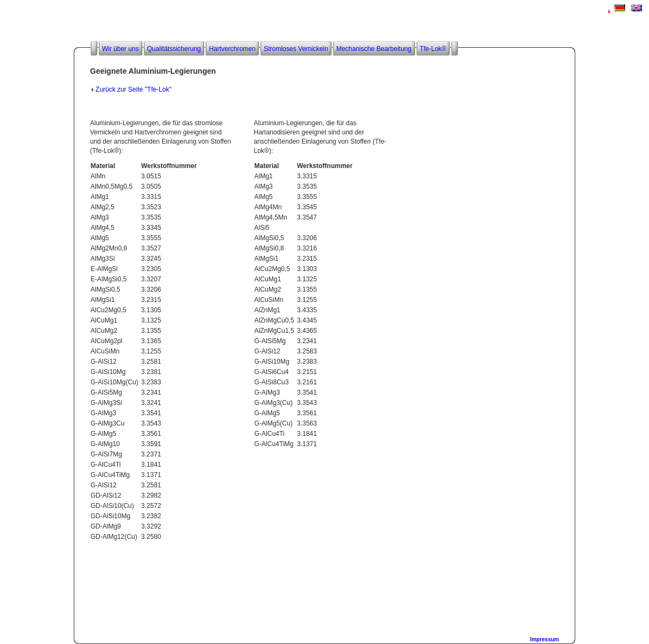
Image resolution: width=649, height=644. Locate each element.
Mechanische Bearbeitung (374, 49)
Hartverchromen (232, 49)
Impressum (545, 639)
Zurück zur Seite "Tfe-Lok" (133, 89)
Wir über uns (120, 49)
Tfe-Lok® (433, 49)
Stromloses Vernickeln (296, 49)
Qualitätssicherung (174, 49)
